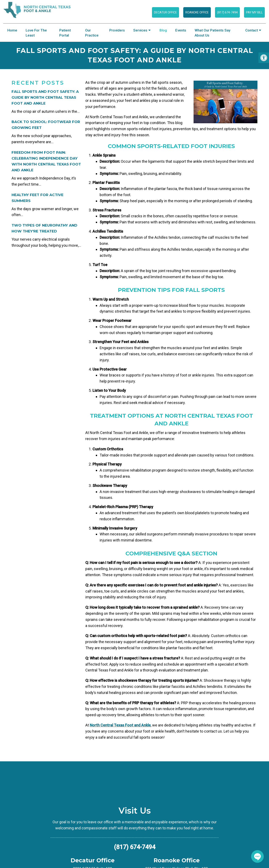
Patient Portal (65, 33)
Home (12, 30)
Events (181, 30)
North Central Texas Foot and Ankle (120, 725)
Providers (117, 30)
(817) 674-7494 (227, 12)
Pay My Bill (254, 12)
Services (140, 30)
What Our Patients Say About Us (212, 33)
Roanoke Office (197, 12)
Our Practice (92, 33)
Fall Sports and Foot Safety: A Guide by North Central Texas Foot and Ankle (45, 97)
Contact (252, 30)
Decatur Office (165, 12)
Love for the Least (36, 33)
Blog (163, 30)
